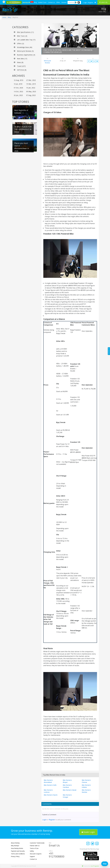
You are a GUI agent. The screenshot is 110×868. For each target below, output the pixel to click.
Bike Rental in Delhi (50, 785)
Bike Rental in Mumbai (86, 791)
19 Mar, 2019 (31, 84)
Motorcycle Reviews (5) (25, 51)
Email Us (54, 845)
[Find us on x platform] (93, 844)
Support (32, 856)
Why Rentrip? (15, 846)
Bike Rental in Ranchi (51, 795)
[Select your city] (104, 2)
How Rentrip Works (17, 848)
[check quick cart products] (95, 3)
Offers (58, 2)
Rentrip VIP (27, 2)
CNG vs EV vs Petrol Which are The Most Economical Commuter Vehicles (68, 51)
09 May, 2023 (31, 91)
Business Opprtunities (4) (26, 55)
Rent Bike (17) (22, 59)
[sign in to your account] (88, 3)
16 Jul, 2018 (18, 84)
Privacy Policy (15, 856)
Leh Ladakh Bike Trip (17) (26, 40)
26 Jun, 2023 (18, 95)
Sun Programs (95, 866)
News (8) (20, 62)
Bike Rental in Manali (70, 790)
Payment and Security (18, 851)
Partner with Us (35, 846)
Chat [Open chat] (105, 864)
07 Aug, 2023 (31, 95)
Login (44, 820)
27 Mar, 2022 (31, 80)
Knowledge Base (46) (25, 47)
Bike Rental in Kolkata (86, 786)
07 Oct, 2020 (18, 88)
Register (52, 820)
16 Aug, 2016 (19, 80)
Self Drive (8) (22, 70)
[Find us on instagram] (97, 844)
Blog (35, 2)
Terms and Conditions (18, 854)
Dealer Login (88, 832)
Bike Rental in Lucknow (48, 791)
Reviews (64, 2)
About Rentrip (15, 843)
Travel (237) (21, 66)
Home (100, 12)
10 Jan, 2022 (31, 88)
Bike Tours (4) (22, 36)
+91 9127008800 (57, 855)
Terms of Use (34, 848)
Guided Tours (42, 2)
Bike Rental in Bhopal (67, 781)
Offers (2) (21, 43)
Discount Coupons (36, 854)
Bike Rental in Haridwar (67, 786)
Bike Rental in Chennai (86, 781)
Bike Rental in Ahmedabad (48, 781)
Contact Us (51, 2)
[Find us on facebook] (88, 844)
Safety (32, 851)
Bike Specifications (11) (25, 32)
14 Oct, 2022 (18, 91)
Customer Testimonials (37, 843)
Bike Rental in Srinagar (67, 796)
